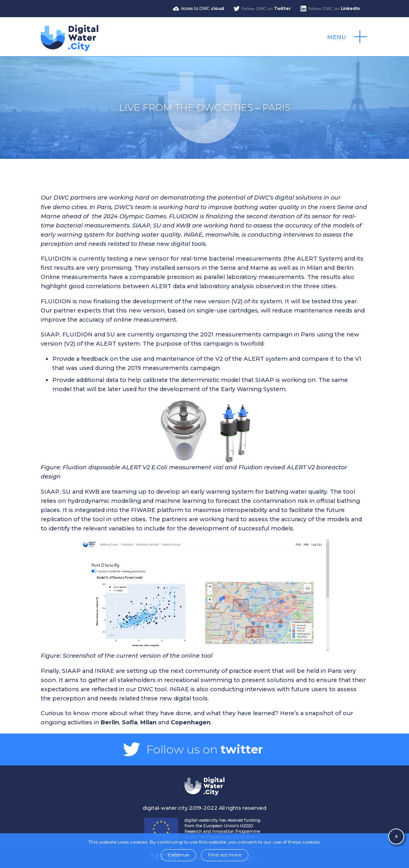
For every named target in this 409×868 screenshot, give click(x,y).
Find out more (225, 855)
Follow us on (204, 749)
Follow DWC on (266, 9)
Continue (178, 855)
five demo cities (64, 207)
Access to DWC (203, 9)
